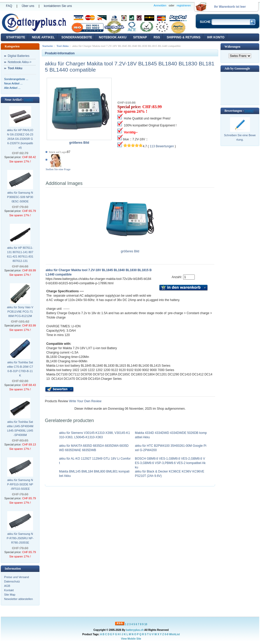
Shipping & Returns (184, 37)
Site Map (10, 595)
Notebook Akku (113, 37)
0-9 (166, 634)
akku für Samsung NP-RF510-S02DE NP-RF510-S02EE (20, 484)
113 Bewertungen (162, 146)
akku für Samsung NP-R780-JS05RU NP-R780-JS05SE (20, 538)
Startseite (16, 37)
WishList (174, 634)
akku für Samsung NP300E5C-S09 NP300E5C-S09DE (20, 197)
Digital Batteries (19, 56)
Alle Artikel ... (12, 88)
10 (146, 624)
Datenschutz (12, 581)
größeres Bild (130, 250)
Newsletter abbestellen (18, 599)
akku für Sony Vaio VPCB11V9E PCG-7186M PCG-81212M (20, 312)
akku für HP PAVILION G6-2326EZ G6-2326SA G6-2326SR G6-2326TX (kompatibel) (20, 139)
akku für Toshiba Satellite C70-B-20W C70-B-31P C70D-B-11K (20, 369)
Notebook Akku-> (20, 62)
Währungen (232, 47)
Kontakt (9, 590)
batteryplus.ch (135, 630)
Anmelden (160, 5)
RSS (157, 37)
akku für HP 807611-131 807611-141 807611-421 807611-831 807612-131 (20, 254)
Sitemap (140, 37)
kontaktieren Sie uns (58, 6)
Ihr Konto (216, 37)
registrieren (184, 5)
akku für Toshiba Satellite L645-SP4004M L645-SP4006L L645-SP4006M (20, 428)
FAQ (9, 6)
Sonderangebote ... (16, 79)
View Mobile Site (131, 639)
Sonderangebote (77, 37)
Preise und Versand (17, 577)
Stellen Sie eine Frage (58, 169)
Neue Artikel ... (13, 83)
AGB (7, 586)
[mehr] (28, 100)
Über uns (28, 6)
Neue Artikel (43, 37)
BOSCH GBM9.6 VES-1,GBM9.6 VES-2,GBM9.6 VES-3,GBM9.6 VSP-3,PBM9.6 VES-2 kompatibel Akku (170, 463)
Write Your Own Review (85, 401)
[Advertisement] (240, 88)
